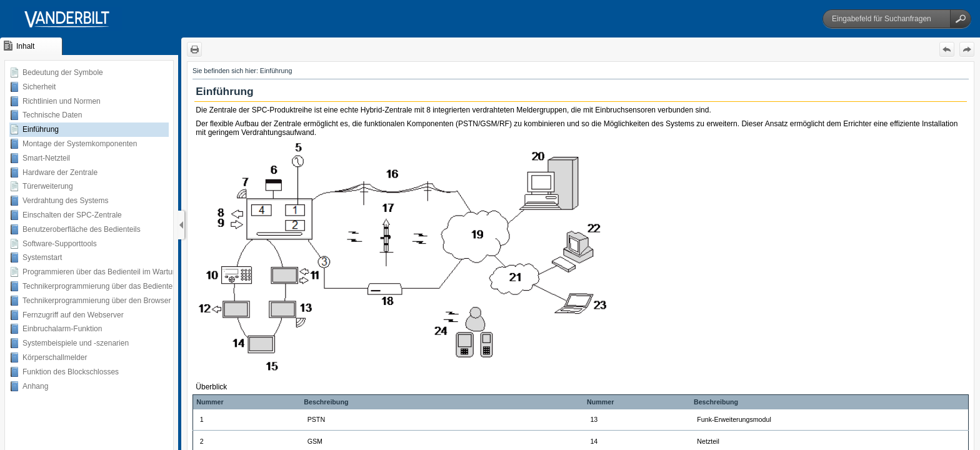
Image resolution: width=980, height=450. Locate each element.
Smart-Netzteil (46, 158)
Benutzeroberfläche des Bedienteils (82, 229)
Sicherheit (39, 87)
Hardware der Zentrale (60, 172)
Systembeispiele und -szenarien (76, 343)
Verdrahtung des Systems (65, 201)
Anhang (35, 386)
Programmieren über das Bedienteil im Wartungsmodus (115, 272)
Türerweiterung (48, 186)
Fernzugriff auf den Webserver (73, 315)
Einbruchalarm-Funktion (62, 329)
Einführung (41, 129)
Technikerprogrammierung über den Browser (97, 301)
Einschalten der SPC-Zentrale (72, 215)
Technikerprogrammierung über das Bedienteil (99, 286)
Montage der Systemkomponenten (80, 144)
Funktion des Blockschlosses (71, 372)
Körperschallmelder (55, 357)
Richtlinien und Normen (62, 101)
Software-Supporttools (60, 244)
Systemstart (42, 257)
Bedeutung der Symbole (63, 72)
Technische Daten (52, 115)
